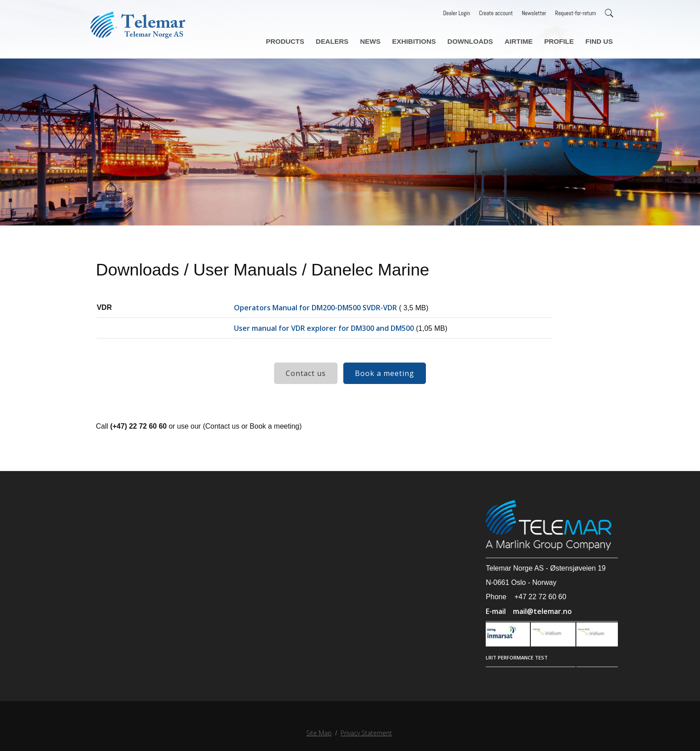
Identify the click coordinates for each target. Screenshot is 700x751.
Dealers (346, 40)
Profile (562, 40)
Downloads (477, 40)
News (382, 40)
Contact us (306, 383)
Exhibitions (424, 40)
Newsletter (534, 13)
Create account (496, 13)
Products (301, 40)
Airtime (523, 40)
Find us (599, 40)
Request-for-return (576, 13)
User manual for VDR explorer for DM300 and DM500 (327, 338)
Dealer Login (457, 13)
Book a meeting (385, 383)
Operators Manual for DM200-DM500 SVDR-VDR (319, 317)
